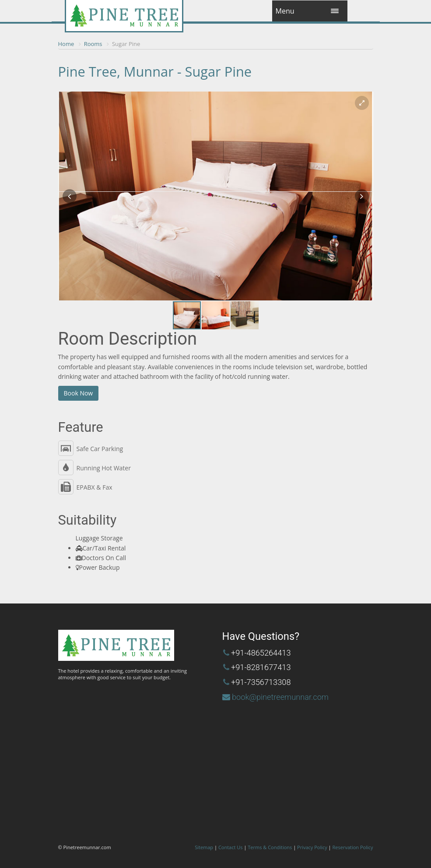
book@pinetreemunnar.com (280, 697)
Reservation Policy (353, 847)
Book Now (79, 393)
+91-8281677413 (261, 667)
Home (66, 44)
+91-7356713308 (261, 682)
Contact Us (231, 847)
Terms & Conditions (270, 847)
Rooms (93, 44)
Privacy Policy (312, 847)
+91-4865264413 (261, 653)
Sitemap (204, 847)
